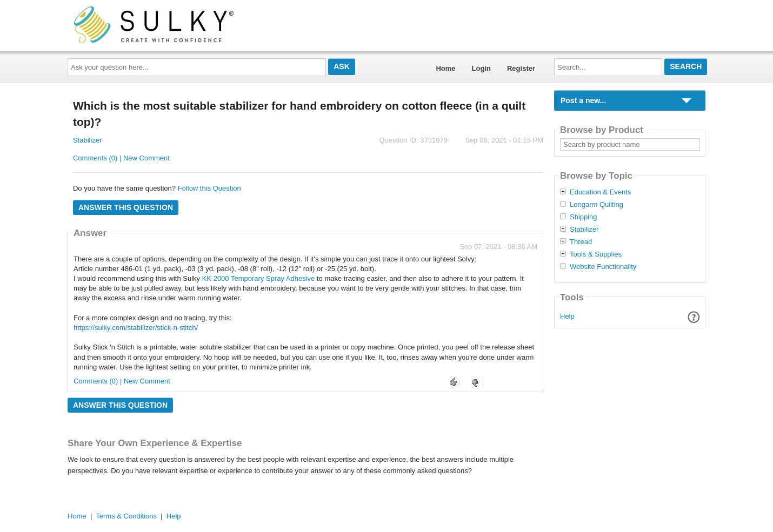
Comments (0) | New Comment (121, 158)
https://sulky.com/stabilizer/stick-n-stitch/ (136, 328)
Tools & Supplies (596, 254)
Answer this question (126, 207)
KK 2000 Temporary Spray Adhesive (259, 278)
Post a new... (583, 100)
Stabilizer (87, 140)
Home (445, 68)
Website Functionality (603, 267)
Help (567, 316)
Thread (581, 242)
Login (481, 68)
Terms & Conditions (126, 516)
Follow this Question (209, 188)
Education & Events (600, 192)
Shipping (584, 217)
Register (521, 68)
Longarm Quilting (597, 205)
